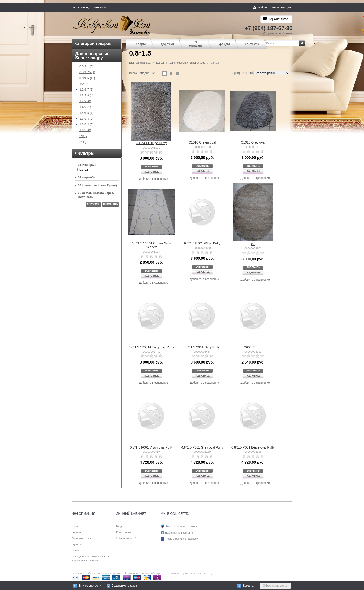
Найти (305, 42)
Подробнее (151, 172)
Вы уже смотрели (90, 586)
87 (253, 244)
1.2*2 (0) (85, 101)
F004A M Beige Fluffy (151, 143)
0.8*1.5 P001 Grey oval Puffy (202, 447)
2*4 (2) (84, 142)
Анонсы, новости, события (181, 526)
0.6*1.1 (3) (86, 66)
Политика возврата (83, 538)
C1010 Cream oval (202, 142)
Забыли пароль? (126, 538)
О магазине (196, 44)
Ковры (141, 44)
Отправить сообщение (278, 33)
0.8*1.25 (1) (87, 72)
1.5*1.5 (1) (86, 113)
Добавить (151, 167)
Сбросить (93, 204)
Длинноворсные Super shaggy (187, 63)
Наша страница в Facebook (182, 539)
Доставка (77, 532)
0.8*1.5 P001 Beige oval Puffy (253, 447)
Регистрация (282, 7)
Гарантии (77, 544)
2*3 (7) (84, 136)
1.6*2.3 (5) (86, 125)
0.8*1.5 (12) (87, 78)
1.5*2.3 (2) (86, 119)
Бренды (224, 44)
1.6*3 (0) (85, 130)
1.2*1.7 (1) (86, 90)
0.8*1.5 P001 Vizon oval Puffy (151, 447)
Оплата (76, 526)
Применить (110, 204)
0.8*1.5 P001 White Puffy (202, 243)
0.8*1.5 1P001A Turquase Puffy (151, 347)
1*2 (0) (84, 84)
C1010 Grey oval (253, 142)
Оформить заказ (275, 585)
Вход (119, 526)
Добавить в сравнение (154, 179)
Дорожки (167, 44)
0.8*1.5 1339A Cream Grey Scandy (151, 245)
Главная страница (140, 63)
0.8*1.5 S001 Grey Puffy (202, 347)
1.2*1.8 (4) (86, 95)
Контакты (252, 44)
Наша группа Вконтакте (179, 533)
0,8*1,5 (84, 170)
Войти (262, 7)
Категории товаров (93, 44)
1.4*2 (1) (85, 107)
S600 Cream (253, 347)
